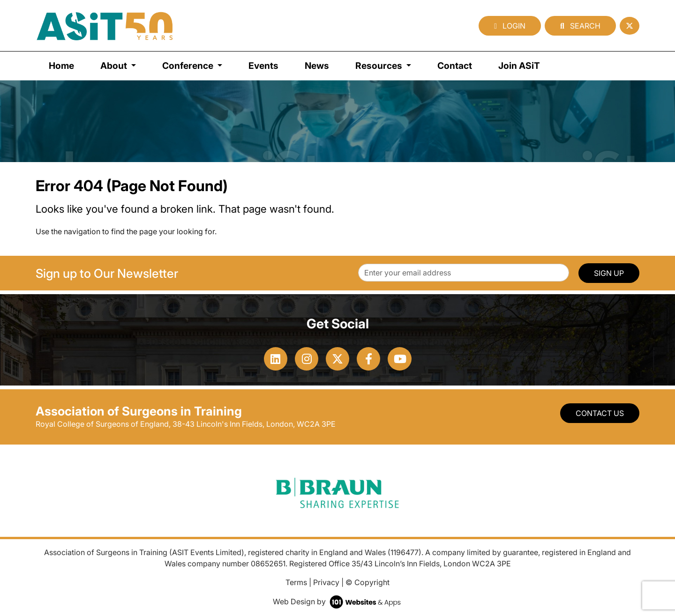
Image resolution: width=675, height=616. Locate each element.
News (317, 66)
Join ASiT (519, 66)
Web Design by (338, 601)
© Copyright (367, 582)
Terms (296, 582)
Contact (455, 66)
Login (510, 26)
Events (263, 66)
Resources (380, 66)
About (115, 66)
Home (61, 66)
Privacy (326, 582)
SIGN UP (609, 273)
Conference (189, 66)
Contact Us (600, 413)
